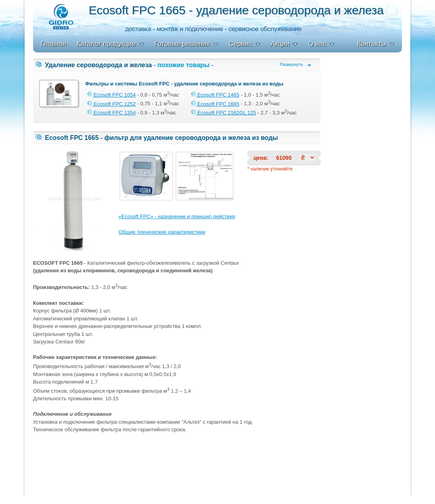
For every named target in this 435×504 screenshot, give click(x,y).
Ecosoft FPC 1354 (111, 113)
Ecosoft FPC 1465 (215, 95)
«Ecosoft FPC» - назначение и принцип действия (177, 216)
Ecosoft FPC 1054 (111, 95)
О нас (317, 44)
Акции (280, 44)
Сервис (240, 44)
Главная (53, 44)
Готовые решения (183, 44)
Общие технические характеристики (162, 232)
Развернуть (291, 65)
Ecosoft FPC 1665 (215, 104)
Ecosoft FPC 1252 (111, 104)
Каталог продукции (106, 44)
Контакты (372, 44)
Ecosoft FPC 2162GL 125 (223, 113)
